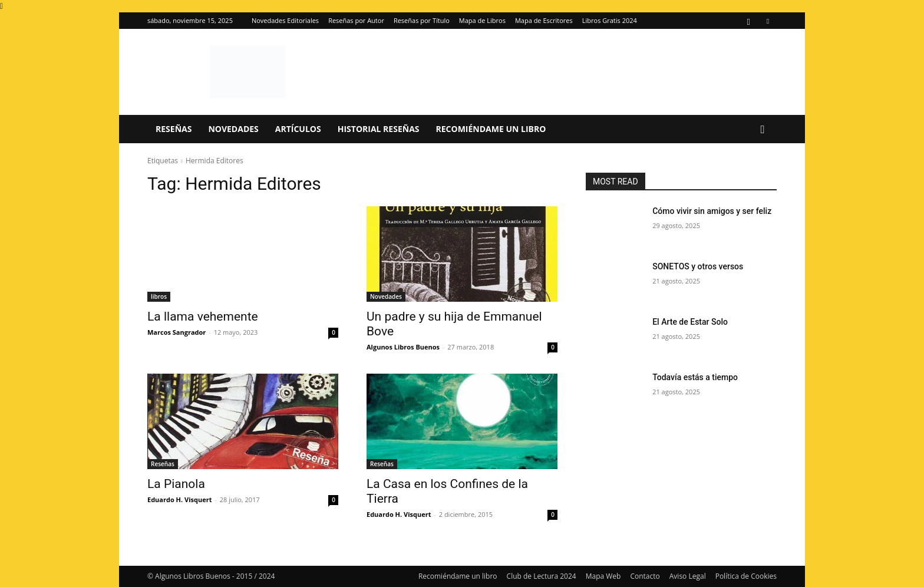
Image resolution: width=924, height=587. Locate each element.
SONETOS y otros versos (698, 266)
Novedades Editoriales (285, 20)
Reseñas (174, 129)
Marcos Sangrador (176, 332)
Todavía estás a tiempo (695, 377)
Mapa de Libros (482, 20)
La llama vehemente (203, 316)
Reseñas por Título (422, 20)
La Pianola (176, 484)
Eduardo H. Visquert (179, 499)
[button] (763, 130)
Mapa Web (603, 576)
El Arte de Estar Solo (690, 322)
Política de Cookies (746, 576)
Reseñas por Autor (356, 20)
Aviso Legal (688, 576)
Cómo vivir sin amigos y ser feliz (712, 211)
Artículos (298, 129)
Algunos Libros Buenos (403, 347)
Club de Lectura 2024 (542, 576)
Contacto (645, 576)
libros (159, 296)
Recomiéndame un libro (491, 129)
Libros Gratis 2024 (610, 20)
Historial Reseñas (379, 129)
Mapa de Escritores (544, 20)
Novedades (233, 129)
